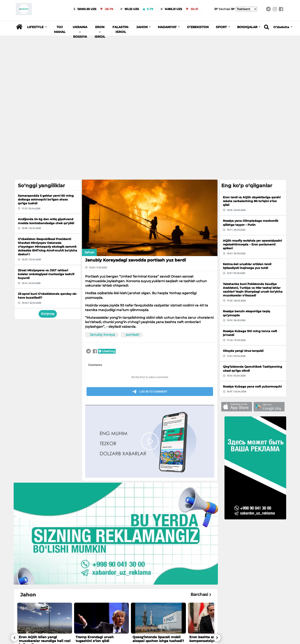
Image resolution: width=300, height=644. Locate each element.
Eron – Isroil (100, 32)
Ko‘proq (48, 203)
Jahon (89, 142)
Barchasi (201, 484)
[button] (37, 27)
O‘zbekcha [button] (282, 27)
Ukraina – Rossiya (80, 32)
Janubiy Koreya (102, 224)
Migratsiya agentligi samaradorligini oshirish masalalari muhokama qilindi (101, 626)
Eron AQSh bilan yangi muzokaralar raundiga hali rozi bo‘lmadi (45, 530)
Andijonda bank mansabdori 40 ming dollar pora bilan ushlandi (43, 626)
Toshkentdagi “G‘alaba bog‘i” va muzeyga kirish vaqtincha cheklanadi (157, 626)
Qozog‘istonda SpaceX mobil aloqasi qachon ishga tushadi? (158, 528)
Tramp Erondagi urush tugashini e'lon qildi (95, 528)
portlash (133, 224)
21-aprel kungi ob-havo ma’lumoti (208, 624)
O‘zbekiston (198, 27)
